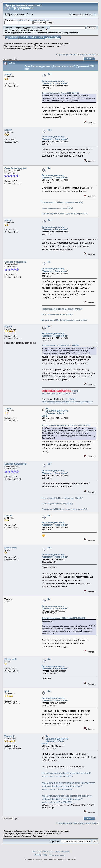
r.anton (8, 74)
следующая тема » (88, 54)
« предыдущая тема (67, 54)
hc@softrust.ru (18, 33)
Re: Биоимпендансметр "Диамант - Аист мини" (55, 412)
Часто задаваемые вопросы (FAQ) (57, 208)
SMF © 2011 (48, 852)
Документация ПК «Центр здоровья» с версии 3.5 (64, 213)
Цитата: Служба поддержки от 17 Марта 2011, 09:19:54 (66, 425)
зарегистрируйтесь (39, 20)
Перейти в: (55, 842)
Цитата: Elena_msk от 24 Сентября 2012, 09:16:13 (64, 618)
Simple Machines (62, 852)
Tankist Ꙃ (9, 736)
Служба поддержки (16, 168)
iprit (7, 691)
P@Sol (8, 326)
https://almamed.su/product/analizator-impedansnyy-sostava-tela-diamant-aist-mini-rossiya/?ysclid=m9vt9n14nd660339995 (69, 786)
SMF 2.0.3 (36, 852)
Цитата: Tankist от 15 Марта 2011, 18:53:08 (61, 93)
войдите (21, 20)
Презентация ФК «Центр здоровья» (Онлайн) (62, 202)
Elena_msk (10, 548)
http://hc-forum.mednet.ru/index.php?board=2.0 (57, 33)
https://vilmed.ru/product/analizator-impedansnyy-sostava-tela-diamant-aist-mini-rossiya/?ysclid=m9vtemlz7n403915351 (67, 799)
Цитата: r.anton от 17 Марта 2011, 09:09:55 (61, 345)
